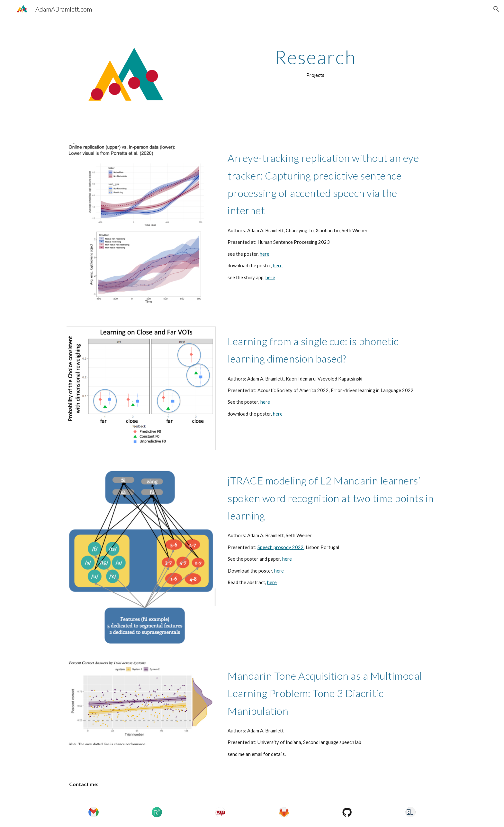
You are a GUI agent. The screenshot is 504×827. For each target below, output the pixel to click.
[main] (315, 63)
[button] (496, 9)
